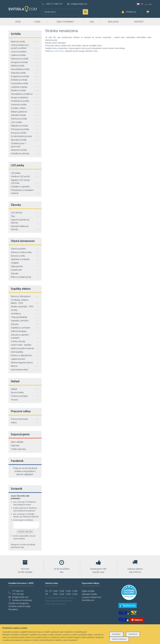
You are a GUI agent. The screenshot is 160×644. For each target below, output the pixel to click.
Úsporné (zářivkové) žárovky (25, 221)
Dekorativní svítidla (25, 59)
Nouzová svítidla (25, 133)
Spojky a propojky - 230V (25, 307)
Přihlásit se (131, 12)
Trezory (25, 400)
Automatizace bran (25, 370)
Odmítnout (133, 634)
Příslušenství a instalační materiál (25, 192)
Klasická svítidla (25, 73)
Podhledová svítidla (25, 101)
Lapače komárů (25, 359)
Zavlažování (25, 270)
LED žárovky (25, 213)
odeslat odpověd (25, 532)
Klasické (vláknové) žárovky (25, 228)
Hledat (85, 12)
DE (146, 4)
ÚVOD (18, 22)
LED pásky (25, 173)
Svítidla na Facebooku (22, 600)
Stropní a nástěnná (25, 98)
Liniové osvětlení (25, 52)
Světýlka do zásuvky (25, 154)
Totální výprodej (18, 449)
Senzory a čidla (25, 256)
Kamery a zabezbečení (25, 356)
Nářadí (25, 389)
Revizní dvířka (25, 393)
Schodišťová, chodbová (25, 94)
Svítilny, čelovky (25, 342)
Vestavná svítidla (25, 105)
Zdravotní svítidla (25, 150)
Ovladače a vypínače (25, 187)
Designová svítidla (25, 62)
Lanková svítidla (25, 55)
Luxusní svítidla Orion (92, 597)
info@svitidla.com (79, 4)
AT (150, 4)
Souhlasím (116, 634)
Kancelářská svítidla (25, 69)
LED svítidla (25, 122)
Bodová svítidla (25, 42)
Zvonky (25, 310)
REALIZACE (113, 22)
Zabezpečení (25, 267)
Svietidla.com (88, 600)
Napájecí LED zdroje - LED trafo (25, 182)
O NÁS (37, 22)
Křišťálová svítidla (25, 80)
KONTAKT (139, 22)
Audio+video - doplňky (25, 345)
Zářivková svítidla (25, 119)
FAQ (92, 22)
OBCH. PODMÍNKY (65, 22)
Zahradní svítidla (25, 115)
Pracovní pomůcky (25, 419)
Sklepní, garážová (25, 112)
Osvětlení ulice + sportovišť (25, 145)
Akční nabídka (17, 442)
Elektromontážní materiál (25, 349)
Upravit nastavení (119, 639)
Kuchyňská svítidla (25, 84)
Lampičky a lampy (25, 87)
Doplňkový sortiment (25, 328)
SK (142, 4)
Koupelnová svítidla (25, 77)
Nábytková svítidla (25, 126)
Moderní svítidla (25, 91)
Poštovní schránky (25, 396)
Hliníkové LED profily (25, 177)
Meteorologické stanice (25, 363)
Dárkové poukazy (25, 331)
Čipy (25, 216)
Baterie (25, 366)
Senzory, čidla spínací (25, 297)
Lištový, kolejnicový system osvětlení (25, 47)
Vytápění (25, 263)
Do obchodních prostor (25, 136)
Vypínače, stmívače (25, 321)
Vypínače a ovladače (25, 259)
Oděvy (25, 423)
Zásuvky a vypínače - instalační (25, 336)
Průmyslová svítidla (25, 129)
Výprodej (15, 445)
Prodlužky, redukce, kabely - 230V (25, 302)
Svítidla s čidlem (25, 108)
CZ (138, 4)
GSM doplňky (25, 352)
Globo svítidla (88, 591)
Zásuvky (25, 274)
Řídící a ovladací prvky (25, 277)
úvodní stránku (58, 51)
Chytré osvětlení (25, 249)
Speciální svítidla (25, 140)
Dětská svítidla (25, 66)
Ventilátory (25, 314)
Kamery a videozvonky (25, 252)
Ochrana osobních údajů (19, 606)
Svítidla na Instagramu (19, 603)
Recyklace (13, 609)
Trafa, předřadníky (25, 317)
